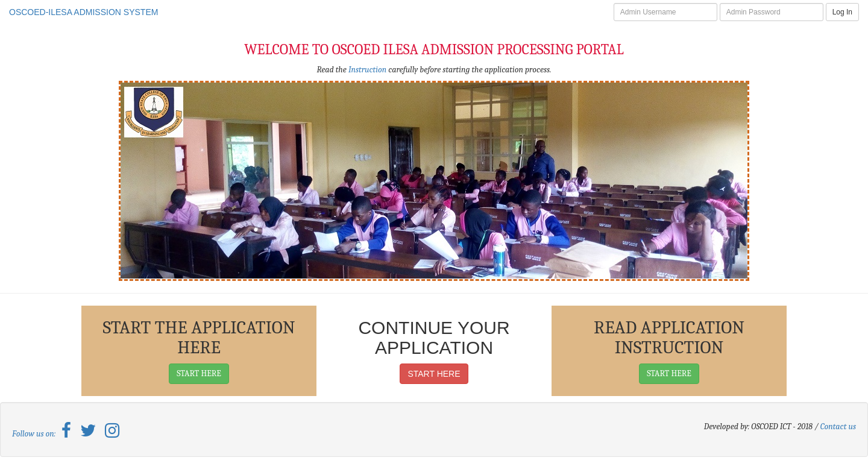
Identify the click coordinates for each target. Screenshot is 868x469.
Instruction (367, 70)
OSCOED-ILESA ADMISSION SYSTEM (83, 12)
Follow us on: (37, 434)
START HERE (199, 373)
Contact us (838, 427)
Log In (842, 12)
